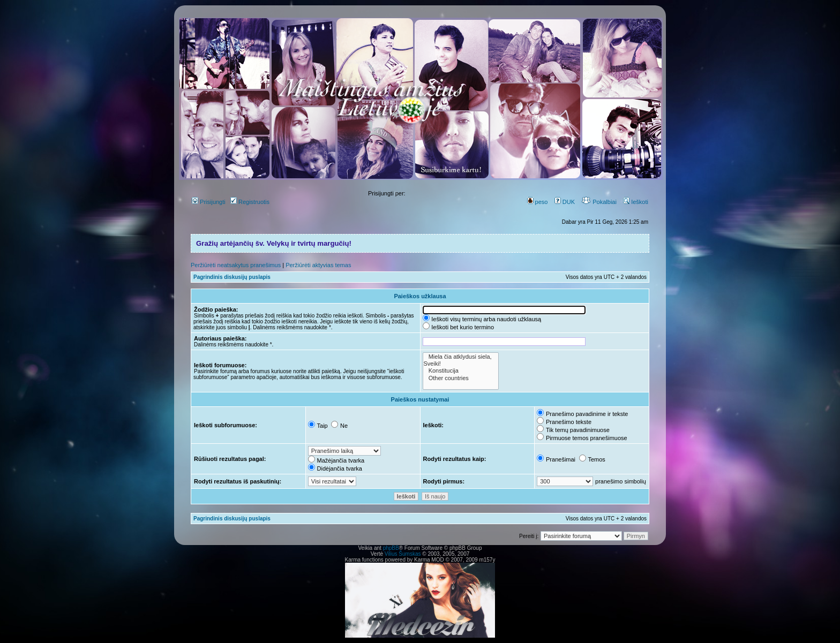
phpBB (391, 548)
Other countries (461, 378)
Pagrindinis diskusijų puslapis (232, 277)
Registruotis (250, 202)
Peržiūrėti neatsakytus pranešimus (236, 265)
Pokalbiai (599, 202)
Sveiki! (461, 364)
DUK (565, 202)
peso (538, 202)
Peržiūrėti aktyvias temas (318, 265)
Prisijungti (209, 202)
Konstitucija (461, 371)
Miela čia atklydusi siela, (461, 357)
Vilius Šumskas (403, 554)
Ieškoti (636, 202)
